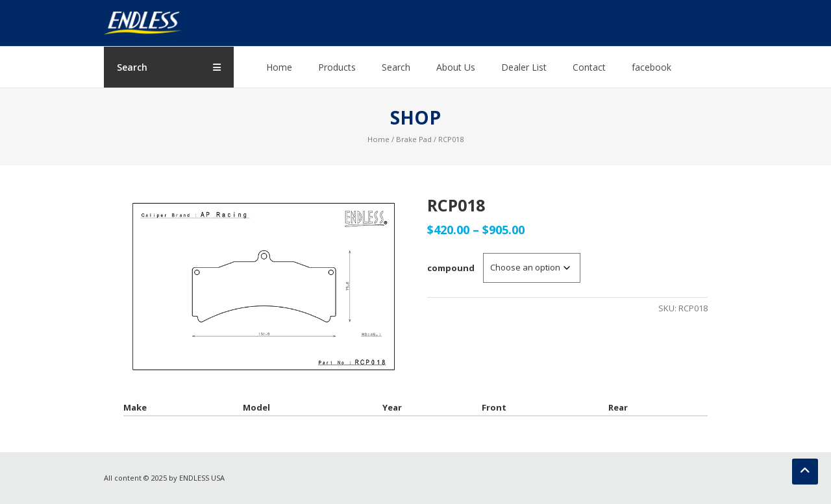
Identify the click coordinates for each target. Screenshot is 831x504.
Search (396, 67)
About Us (456, 67)
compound (451, 268)
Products (337, 67)
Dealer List (524, 67)
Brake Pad (414, 139)
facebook (651, 67)
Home (279, 67)
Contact (589, 67)
